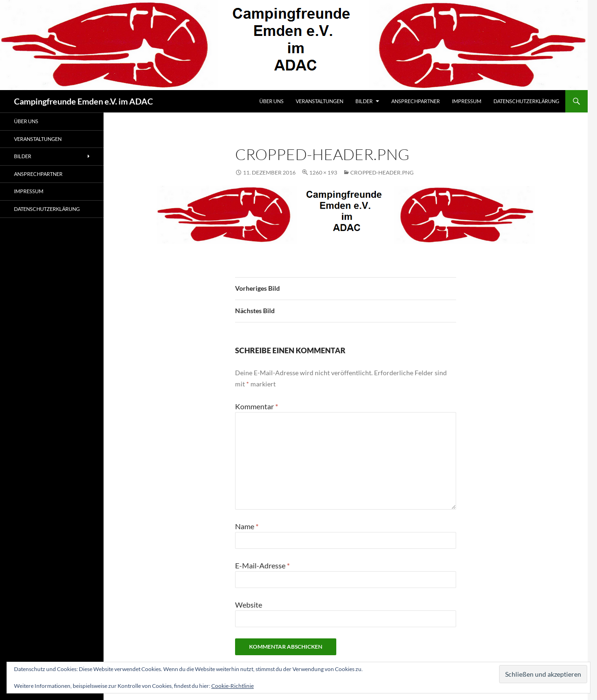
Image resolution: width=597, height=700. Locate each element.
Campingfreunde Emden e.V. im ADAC (83, 101)
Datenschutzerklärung (526, 101)
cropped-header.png (382, 172)
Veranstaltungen (319, 101)
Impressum (467, 101)
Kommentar (257, 406)
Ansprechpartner (416, 101)
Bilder (364, 101)
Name (247, 526)
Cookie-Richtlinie (233, 686)
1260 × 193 (323, 172)
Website (249, 605)
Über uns (271, 101)
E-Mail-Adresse (262, 565)
